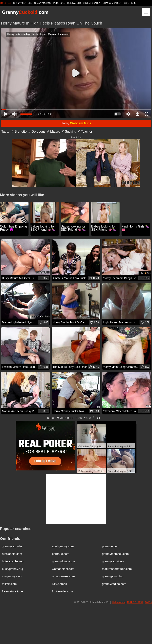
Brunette (19, 132)
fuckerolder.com (63, 591)
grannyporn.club (113, 576)
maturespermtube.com (117, 569)
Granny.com (25, 12)
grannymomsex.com (115, 554)
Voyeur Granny (92, 3)
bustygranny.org (12, 569)
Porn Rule (59, 3)
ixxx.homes (59, 584)
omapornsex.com (63, 576)
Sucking (69, 132)
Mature (53, 132)
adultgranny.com (63, 546)
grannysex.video (113, 561)
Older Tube (130, 3)
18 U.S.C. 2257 (135, 602)
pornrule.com (111, 546)
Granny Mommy (43, 3)
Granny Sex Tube (23, 3)
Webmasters (118, 602)
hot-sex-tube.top (13, 561)
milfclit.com (9, 584)
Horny (76, 123)
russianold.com (12, 554)
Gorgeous (37, 132)
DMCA (149, 602)
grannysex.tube (12, 546)
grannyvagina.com (114, 584)
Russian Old (74, 3)
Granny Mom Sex (112, 3)
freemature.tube (12, 591)
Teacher (85, 132)
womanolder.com (63, 569)
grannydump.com (64, 561)
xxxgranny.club (12, 576)
